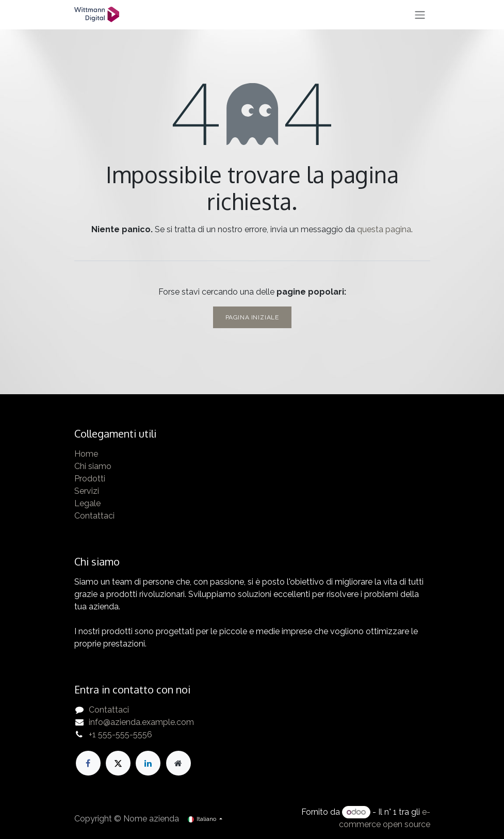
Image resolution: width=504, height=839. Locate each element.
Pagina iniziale (252, 317)
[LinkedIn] (148, 763)
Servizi (87, 491)
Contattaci (94, 516)
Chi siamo (93, 466)
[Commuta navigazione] (420, 15)
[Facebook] (88, 763)
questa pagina (384, 229)
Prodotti (90, 479)
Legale (87, 503)
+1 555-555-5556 (120, 735)
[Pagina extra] (178, 763)
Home (86, 454)
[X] (118, 763)
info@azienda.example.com (141, 722)
